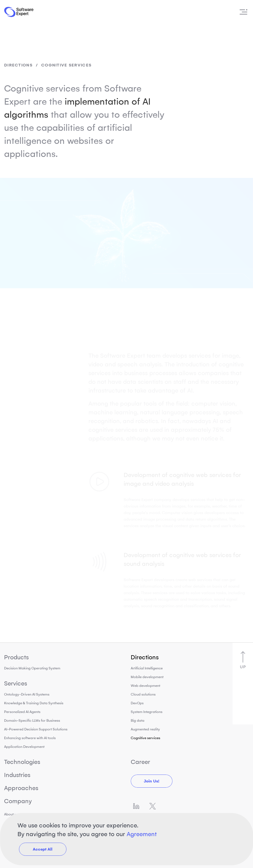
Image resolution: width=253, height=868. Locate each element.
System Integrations (147, 712)
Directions (18, 65)
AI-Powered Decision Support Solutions (36, 729)
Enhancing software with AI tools (30, 738)
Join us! (152, 781)
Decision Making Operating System (32, 668)
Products (16, 657)
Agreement (142, 834)
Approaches (21, 788)
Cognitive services (145, 738)
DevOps (137, 703)
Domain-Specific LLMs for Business (32, 720)
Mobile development (147, 677)
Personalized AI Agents (22, 712)
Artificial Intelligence (147, 668)
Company (18, 801)
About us (11, 814)
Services (16, 683)
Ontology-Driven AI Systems (27, 694)
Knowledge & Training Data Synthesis (34, 703)
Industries (17, 775)
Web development (145, 686)
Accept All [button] (43, 849)
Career (140, 762)
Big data (138, 720)
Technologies (22, 762)
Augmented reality (145, 729)
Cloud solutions (143, 694)
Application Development (24, 747)
